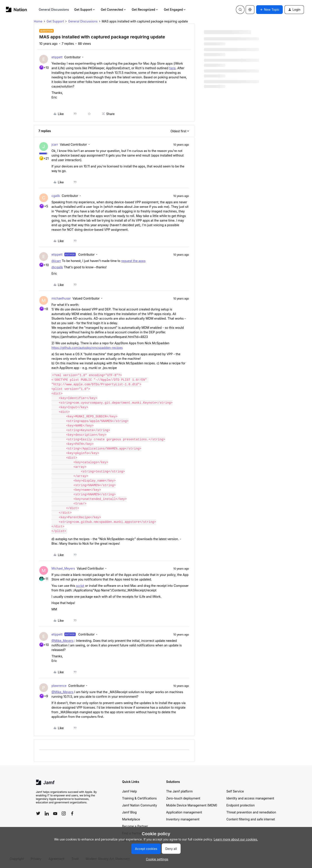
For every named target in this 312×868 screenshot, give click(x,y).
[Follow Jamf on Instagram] (64, 813)
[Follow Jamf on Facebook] (72, 813)
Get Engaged (175, 9)
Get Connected (114, 9)
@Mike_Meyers (63, 641)
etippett (57, 57)
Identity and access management (250, 798)
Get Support (85, 9)
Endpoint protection (241, 805)
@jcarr (56, 261)
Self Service (235, 791)
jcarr (55, 144)
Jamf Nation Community (140, 805)
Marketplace (131, 819)
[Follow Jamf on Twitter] (38, 813)
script (80, 586)
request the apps (133, 261)
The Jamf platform (180, 791)
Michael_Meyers (63, 568)
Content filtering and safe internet (251, 819)
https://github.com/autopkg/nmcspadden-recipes (87, 348)
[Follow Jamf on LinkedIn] (47, 813)
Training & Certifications (140, 798)
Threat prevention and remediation (251, 812)
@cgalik (57, 267)
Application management (184, 812)
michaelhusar (61, 298)
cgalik (56, 196)
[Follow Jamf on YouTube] (55, 813)
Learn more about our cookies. (236, 839)
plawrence (59, 686)
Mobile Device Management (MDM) (192, 805)
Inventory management (183, 819)
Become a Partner (135, 826)
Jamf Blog (129, 812)
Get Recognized (145, 9)
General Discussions (54, 9)
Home (38, 21)
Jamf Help (130, 791)
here (172, 68)
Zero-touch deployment (183, 798)
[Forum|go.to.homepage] (16, 9)
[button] (269, 10)
